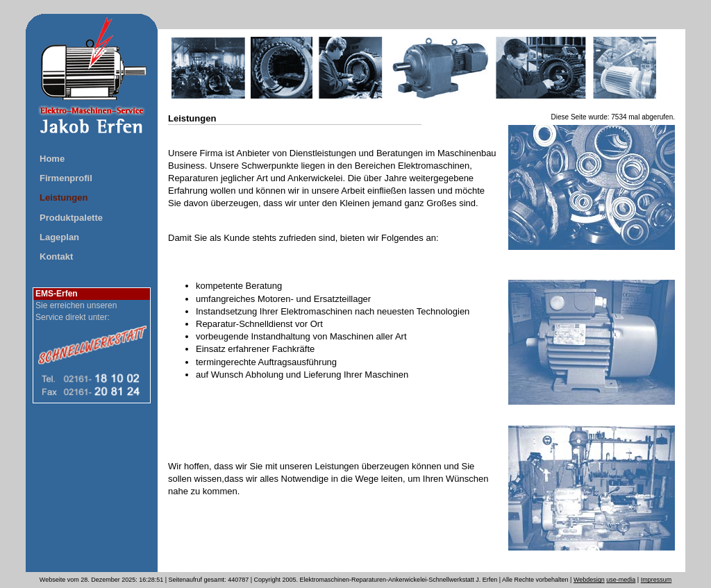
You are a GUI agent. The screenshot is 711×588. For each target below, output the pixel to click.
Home (52, 159)
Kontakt (56, 257)
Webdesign (589, 580)
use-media (621, 580)
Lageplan (59, 237)
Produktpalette (71, 218)
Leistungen (64, 198)
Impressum (656, 580)
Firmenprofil (66, 178)
